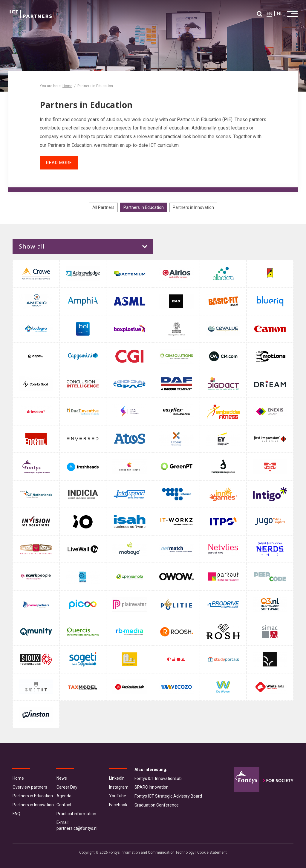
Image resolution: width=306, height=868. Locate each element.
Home (67, 86)
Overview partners (30, 787)
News (62, 778)
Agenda (64, 796)
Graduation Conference (157, 805)
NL (279, 14)
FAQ (16, 814)
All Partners (103, 207)
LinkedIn (117, 778)
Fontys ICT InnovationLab (158, 778)
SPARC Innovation (152, 787)
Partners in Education (144, 207)
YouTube (118, 796)
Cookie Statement (212, 852)
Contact (64, 805)
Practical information (76, 814)
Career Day (67, 787)
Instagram (119, 787)
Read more (59, 163)
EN (269, 14)
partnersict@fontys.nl (77, 828)
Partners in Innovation (193, 207)
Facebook (118, 805)
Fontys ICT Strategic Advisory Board (168, 796)
